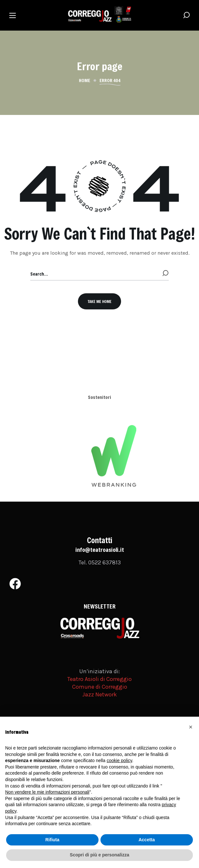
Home (85, 80)
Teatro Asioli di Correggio (99, 679)
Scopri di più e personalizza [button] (99, 855)
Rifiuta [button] (52, 840)
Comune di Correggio (100, 687)
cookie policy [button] (119, 760)
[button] (186, 15)
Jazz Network (100, 694)
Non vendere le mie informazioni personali (47, 792)
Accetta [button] (147, 840)
